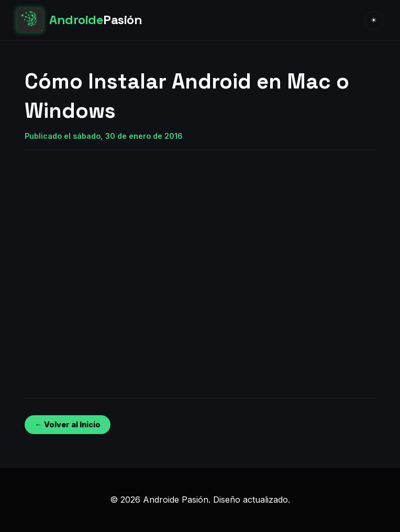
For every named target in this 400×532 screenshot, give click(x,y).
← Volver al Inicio (67, 424)
